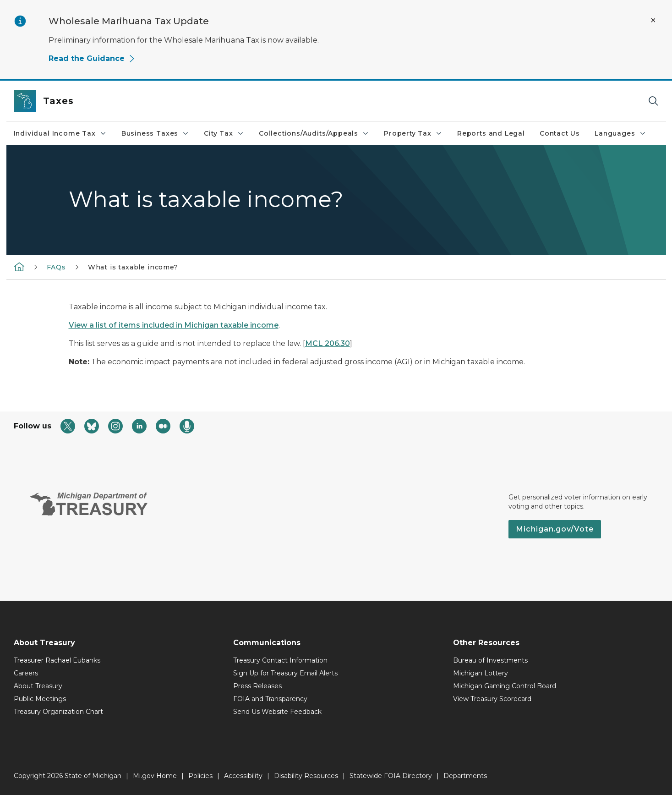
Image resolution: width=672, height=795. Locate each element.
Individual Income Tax (60, 133)
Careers (26, 673)
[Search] (653, 101)
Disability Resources (306, 776)
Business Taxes (155, 133)
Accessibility (243, 776)
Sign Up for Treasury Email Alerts (285, 673)
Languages (620, 133)
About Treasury (38, 686)
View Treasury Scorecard (492, 699)
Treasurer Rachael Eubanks (57, 660)
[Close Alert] (653, 20)
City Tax (224, 133)
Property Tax (413, 133)
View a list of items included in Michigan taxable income (174, 325)
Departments (465, 776)
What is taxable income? (133, 267)
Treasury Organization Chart (58, 712)
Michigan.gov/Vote (555, 529)
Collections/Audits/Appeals (314, 133)
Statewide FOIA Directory (391, 776)
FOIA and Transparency (270, 699)
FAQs (56, 267)
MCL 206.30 (328, 343)
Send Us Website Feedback (277, 712)
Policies (200, 776)
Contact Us (560, 133)
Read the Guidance (92, 58)
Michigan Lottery (481, 673)
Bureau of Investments (490, 660)
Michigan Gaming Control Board (505, 686)
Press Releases (257, 686)
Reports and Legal (491, 133)
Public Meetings (40, 699)
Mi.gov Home (155, 776)
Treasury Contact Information (280, 660)
